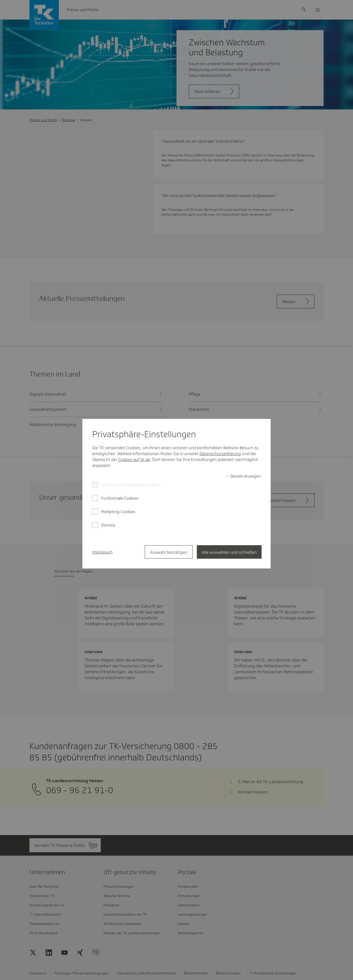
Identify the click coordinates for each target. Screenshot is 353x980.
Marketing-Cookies (118, 512)
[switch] (243, 476)
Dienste (108, 525)
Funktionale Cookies (120, 498)
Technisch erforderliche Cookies (130, 485)
